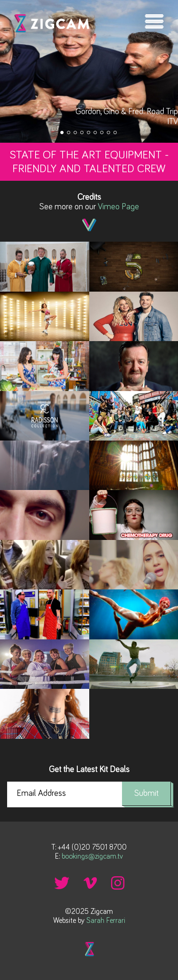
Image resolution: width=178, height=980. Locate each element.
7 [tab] (103, 133)
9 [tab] (116, 133)
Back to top (89, 949)
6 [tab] (96, 133)
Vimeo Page (118, 207)
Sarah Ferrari (106, 921)
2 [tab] (69, 133)
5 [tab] (89, 133)
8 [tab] (109, 133)
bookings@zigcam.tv (92, 856)
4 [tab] (83, 133)
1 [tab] (63, 133)
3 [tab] (76, 133)
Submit (146, 794)
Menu (154, 21)
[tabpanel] (89, 71)
